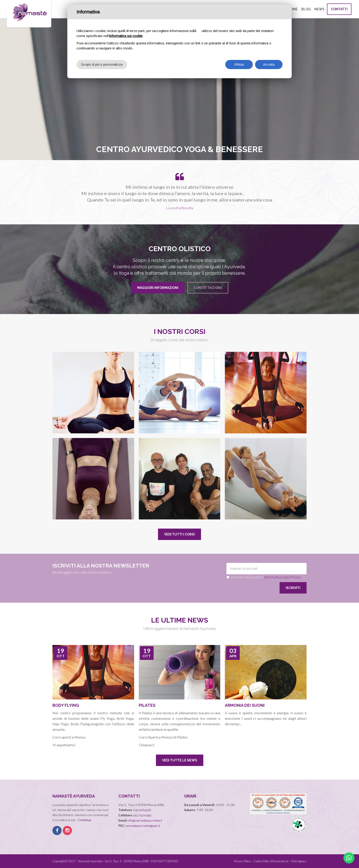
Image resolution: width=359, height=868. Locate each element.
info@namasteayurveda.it (145, 821)
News (319, 9)
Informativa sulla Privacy (283, 577)
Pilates (147, 705)
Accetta (269, 64)
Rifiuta (239, 64)
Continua (84, 820)
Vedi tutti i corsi (179, 534)
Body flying (66, 705)
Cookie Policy (262, 861)
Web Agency (299, 861)
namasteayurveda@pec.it (143, 826)
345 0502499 (142, 815)
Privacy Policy (242, 861)
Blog (306, 9)
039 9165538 (142, 810)
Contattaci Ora (208, 288)
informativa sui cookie (126, 36)
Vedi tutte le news (180, 760)
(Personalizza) (280, 861)
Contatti (339, 9)
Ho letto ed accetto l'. (266, 577)
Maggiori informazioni (158, 288)
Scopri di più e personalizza (102, 64)
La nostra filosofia (180, 208)
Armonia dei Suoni (245, 705)
